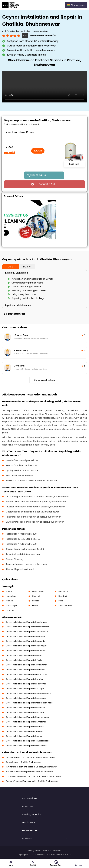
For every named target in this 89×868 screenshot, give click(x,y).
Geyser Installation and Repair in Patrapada (25, 641)
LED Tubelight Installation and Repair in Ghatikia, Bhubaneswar (34, 776)
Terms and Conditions (52, 851)
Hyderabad (11, 596)
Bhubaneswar (38, 591)
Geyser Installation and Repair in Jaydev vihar (26, 665)
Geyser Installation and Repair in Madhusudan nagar (30, 703)
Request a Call (47, 184)
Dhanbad (63, 596)
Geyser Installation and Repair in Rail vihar (25, 679)
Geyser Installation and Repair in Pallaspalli (25, 727)
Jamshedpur (12, 606)
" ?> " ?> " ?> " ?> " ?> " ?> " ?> (44, 132)
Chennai (36, 596)
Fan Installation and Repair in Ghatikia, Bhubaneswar (29, 772)
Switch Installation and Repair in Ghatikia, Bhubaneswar (31, 757)
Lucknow (10, 610)
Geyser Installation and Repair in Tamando (25, 731)
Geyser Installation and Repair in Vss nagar (25, 689)
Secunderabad (65, 606)
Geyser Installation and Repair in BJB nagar (25, 712)
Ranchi (9, 591)
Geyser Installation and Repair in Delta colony (26, 746)
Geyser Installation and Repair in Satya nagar (26, 646)
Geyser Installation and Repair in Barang (24, 736)
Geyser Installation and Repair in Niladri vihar (26, 684)
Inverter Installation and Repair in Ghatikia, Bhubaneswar (31, 767)
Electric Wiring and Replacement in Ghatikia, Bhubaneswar (32, 781)
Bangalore (63, 591)
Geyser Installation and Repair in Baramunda (26, 651)
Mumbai (10, 601)
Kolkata (36, 601)
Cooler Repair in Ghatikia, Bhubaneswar (24, 762)
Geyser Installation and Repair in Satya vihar (26, 636)
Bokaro (35, 606)
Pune (61, 601)
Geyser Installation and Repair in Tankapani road (28, 741)
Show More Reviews (44, 380)
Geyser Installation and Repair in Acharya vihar (27, 632)
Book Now (74, 164)
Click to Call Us (38, 175)
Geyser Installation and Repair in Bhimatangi (26, 722)
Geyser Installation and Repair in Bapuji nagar (26, 622)
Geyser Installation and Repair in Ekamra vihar (27, 674)
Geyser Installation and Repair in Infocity (24, 660)
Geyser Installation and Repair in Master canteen (28, 627)
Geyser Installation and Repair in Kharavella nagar (28, 693)
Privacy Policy (34, 851)
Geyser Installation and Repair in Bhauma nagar (27, 717)
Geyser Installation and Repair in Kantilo (24, 655)
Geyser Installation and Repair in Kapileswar (26, 670)
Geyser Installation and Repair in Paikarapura (26, 698)
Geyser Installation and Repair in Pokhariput (25, 708)
